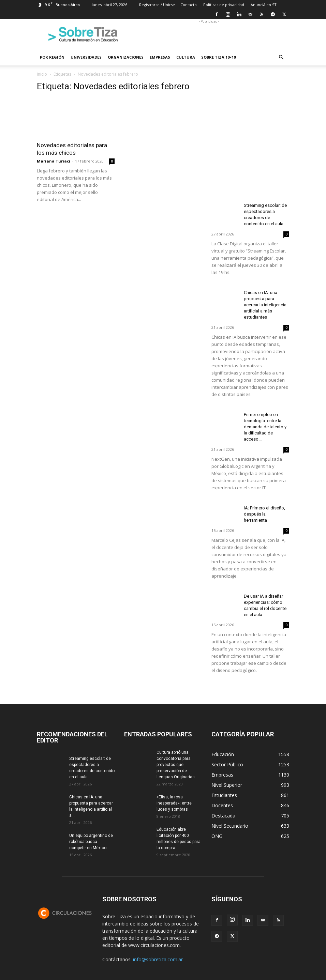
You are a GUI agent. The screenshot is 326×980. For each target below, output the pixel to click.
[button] (281, 57)
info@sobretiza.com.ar (158, 959)
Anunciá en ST (264, 5)
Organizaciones (126, 57)
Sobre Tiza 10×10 (218, 57)
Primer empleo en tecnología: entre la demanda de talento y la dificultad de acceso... (265, 427)
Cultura (186, 57)
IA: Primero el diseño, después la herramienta (264, 514)
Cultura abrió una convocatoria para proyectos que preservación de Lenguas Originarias (176, 765)
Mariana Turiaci (54, 161)
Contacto (189, 5)
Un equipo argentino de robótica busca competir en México (91, 842)
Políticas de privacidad (224, 5)
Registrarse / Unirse (157, 5)
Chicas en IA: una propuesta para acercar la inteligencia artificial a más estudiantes (265, 305)
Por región (52, 57)
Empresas (160, 57)
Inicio (42, 74)
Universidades (86, 57)
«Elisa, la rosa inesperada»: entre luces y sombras (174, 803)
